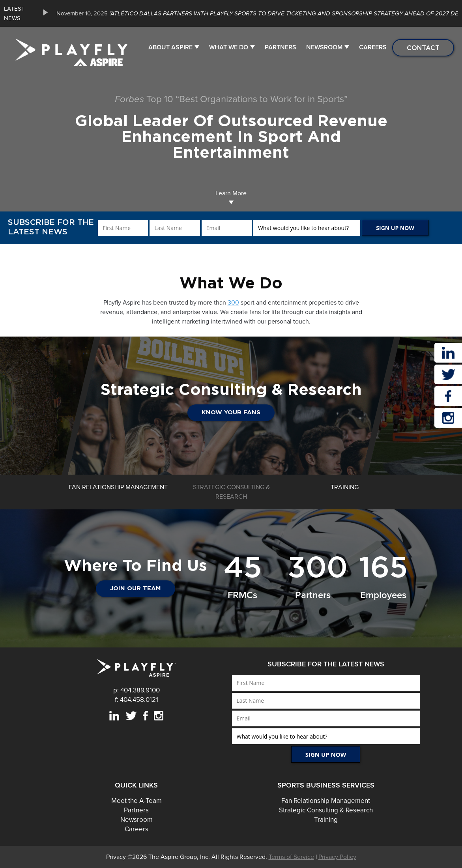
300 (233, 303)
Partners (281, 47)
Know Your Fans (231, 412)
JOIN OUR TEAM (136, 588)
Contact (423, 48)
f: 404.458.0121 (137, 700)
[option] (231, 406)
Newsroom (324, 47)
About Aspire (170, 47)
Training (326, 820)
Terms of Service (291, 857)
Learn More (231, 197)
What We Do (229, 47)
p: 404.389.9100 (137, 690)
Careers (373, 47)
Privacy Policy (337, 857)
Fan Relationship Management (326, 801)
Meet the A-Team (137, 801)
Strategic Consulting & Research (326, 810)
